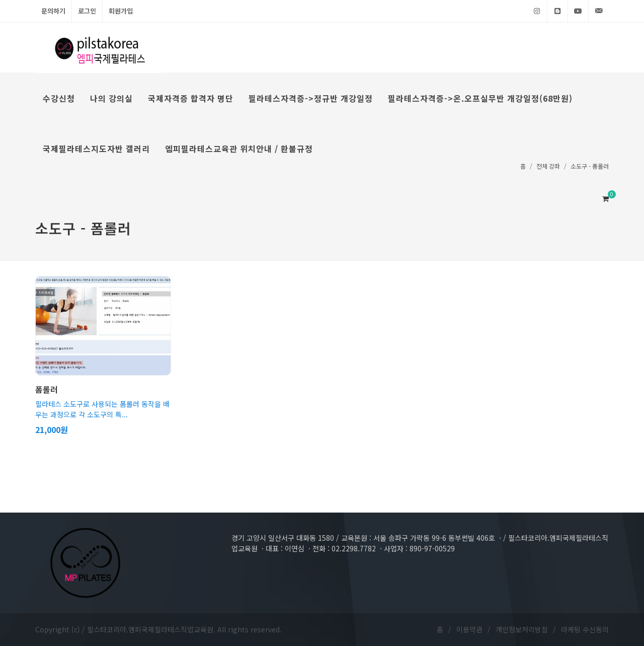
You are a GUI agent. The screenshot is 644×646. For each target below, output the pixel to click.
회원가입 (121, 11)
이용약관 (469, 629)
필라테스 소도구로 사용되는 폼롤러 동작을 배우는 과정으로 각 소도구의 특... (102, 409)
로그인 (87, 11)
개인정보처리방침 (522, 629)
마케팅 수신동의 (585, 629)
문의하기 (53, 11)
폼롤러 (47, 389)
